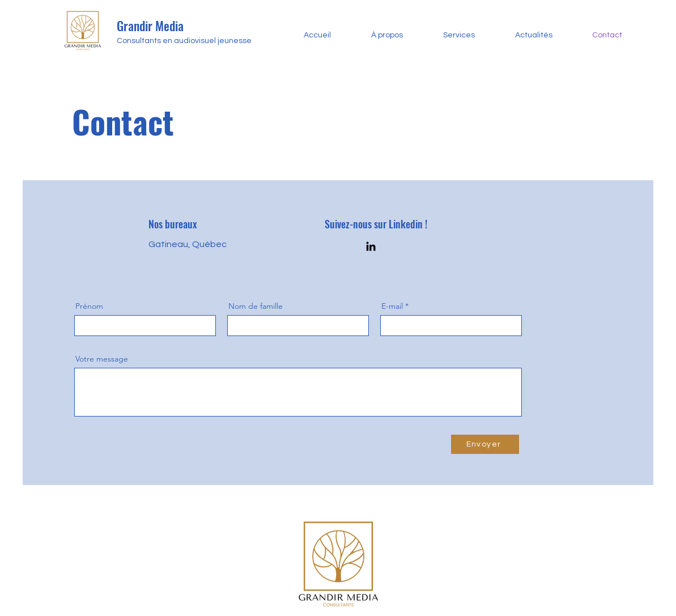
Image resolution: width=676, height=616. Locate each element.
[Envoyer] (485, 444)
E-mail (392, 306)
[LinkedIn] (371, 246)
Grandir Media (152, 26)
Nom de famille (256, 306)
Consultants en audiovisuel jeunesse (185, 41)
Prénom (89, 306)
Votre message (102, 359)
